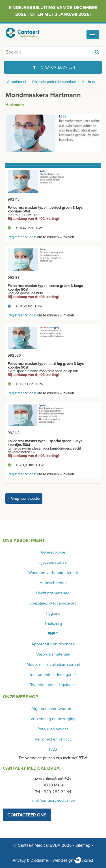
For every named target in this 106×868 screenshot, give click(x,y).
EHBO (53, 634)
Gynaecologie (53, 552)
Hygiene (53, 613)
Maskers (88, 82)
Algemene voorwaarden (53, 709)
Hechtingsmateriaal (53, 593)
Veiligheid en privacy (53, 739)
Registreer (16, 237)
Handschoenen (53, 583)
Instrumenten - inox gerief (53, 675)
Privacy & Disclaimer (31, 860)
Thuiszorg (53, 624)
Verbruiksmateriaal (53, 654)
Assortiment (17, 82)
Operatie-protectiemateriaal (54, 82)
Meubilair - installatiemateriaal (53, 664)
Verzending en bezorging (53, 719)
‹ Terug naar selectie (24, 499)
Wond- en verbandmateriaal (53, 573)
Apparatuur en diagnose (53, 644)
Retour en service (53, 729)
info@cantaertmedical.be (53, 800)
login (32, 237)
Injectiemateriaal (53, 562)
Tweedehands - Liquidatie (53, 685)
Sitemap (83, 845)
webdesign (73, 860)
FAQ (53, 749)
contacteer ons (27, 815)
